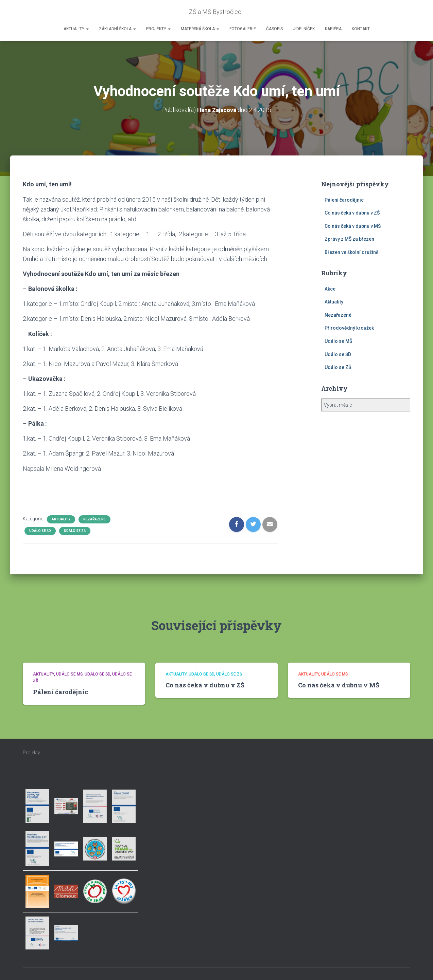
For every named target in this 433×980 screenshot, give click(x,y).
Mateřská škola (200, 29)
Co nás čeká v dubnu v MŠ (353, 226)
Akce (330, 289)
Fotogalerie (243, 29)
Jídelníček (304, 29)
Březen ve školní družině (352, 252)
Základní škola (117, 29)
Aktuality (76, 29)
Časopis (274, 29)
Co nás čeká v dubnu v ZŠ (352, 213)
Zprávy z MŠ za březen (349, 239)
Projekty (158, 29)
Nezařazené (94, 519)
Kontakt (361, 29)
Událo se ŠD (40, 530)
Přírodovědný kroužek (349, 328)
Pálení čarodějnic (344, 200)
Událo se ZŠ (75, 530)
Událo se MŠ (338, 341)
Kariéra (333, 29)
